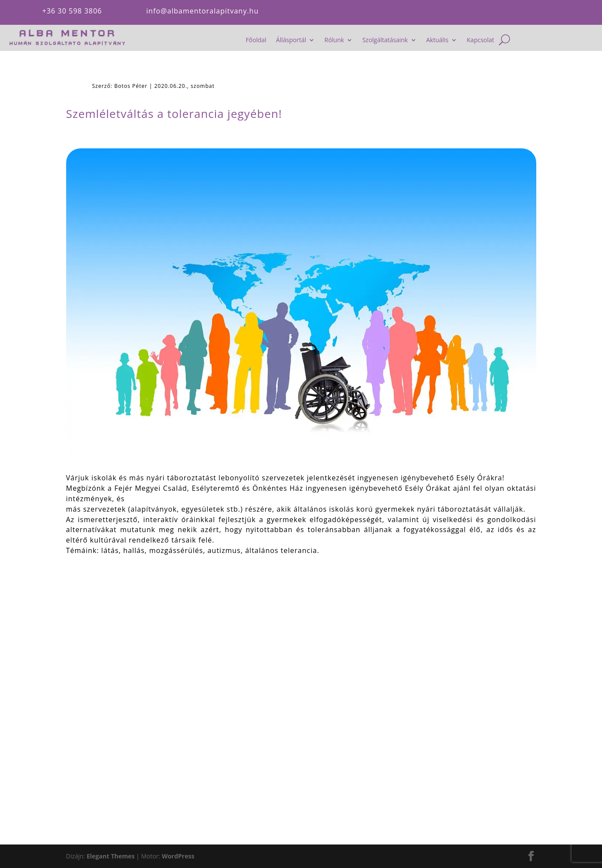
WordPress (178, 856)
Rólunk (334, 40)
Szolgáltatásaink (385, 40)
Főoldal (256, 40)
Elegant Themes (111, 856)
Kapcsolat (480, 40)
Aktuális (437, 40)
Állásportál (291, 40)
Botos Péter (131, 86)
